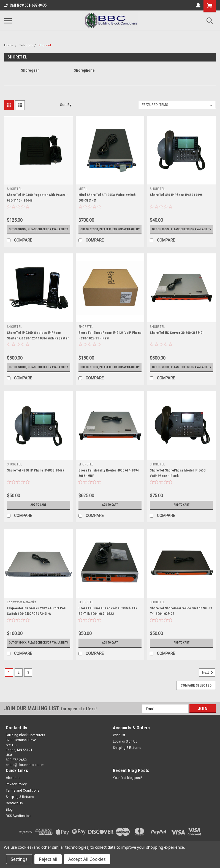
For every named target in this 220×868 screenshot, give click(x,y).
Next (209, 684)
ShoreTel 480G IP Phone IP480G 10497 (36, 478)
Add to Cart (38, 513)
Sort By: (66, 105)
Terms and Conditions (23, 802)
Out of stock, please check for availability (39, 231)
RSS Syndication (18, 827)
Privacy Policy (16, 796)
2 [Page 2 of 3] (19, 684)
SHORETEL (14, 189)
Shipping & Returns (127, 759)
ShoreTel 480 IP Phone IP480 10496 (176, 195)
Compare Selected (196, 697)
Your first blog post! (127, 789)
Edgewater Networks (22, 610)
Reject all (48, 859)
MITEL (83, 189)
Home (9, 45)
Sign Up (131, 753)
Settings (19, 859)
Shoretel (45, 45)
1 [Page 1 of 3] (9, 684)
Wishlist (119, 747)
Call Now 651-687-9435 (25, 5)
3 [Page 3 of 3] (28, 684)
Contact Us (14, 815)
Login (117, 753)
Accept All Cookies (87, 859)
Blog (9, 821)
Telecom (26, 45)
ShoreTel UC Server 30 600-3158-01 (177, 337)
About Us (13, 789)
